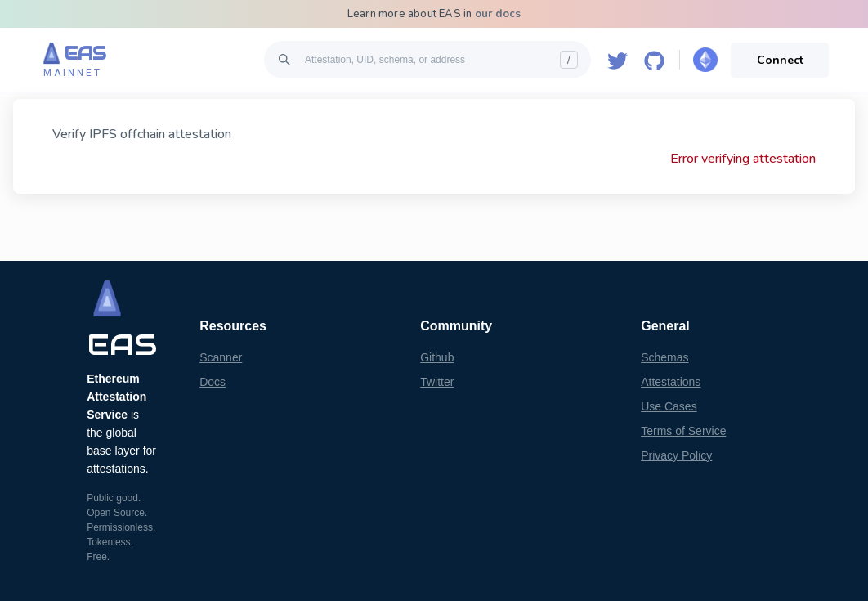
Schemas (664, 357)
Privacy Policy (676, 455)
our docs (498, 14)
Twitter (437, 382)
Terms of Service (683, 431)
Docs (213, 382)
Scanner (221, 357)
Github (437, 357)
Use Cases (669, 406)
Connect (780, 60)
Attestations (671, 382)
